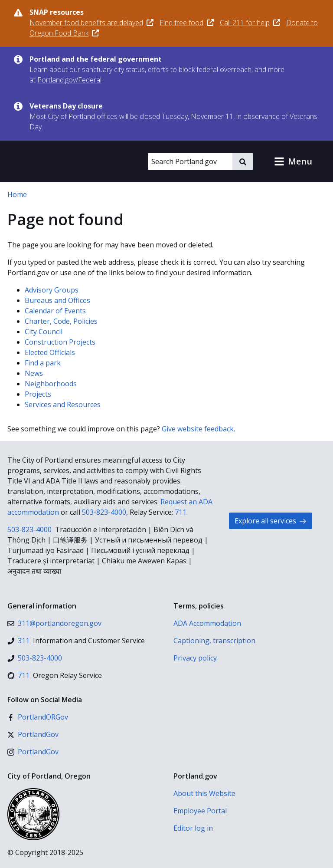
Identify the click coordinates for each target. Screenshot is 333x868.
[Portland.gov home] (58, 161)
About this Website (204, 793)
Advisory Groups (52, 290)
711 (181, 512)
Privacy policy (195, 658)
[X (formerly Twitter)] (33, 734)
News (34, 373)
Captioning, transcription (214, 641)
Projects (38, 394)
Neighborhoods (51, 384)
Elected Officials (50, 352)
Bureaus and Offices (57, 300)
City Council (44, 332)
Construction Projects (60, 342)
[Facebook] (38, 717)
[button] (293, 161)
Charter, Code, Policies (61, 321)
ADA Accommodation (207, 623)
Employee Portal (200, 811)
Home (17, 194)
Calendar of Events (55, 311)
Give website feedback (198, 429)
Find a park (43, 363)
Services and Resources (63, 404)
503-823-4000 (104, 512)
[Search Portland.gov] (190, 161)
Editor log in (193, 828)
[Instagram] (33, 752)
